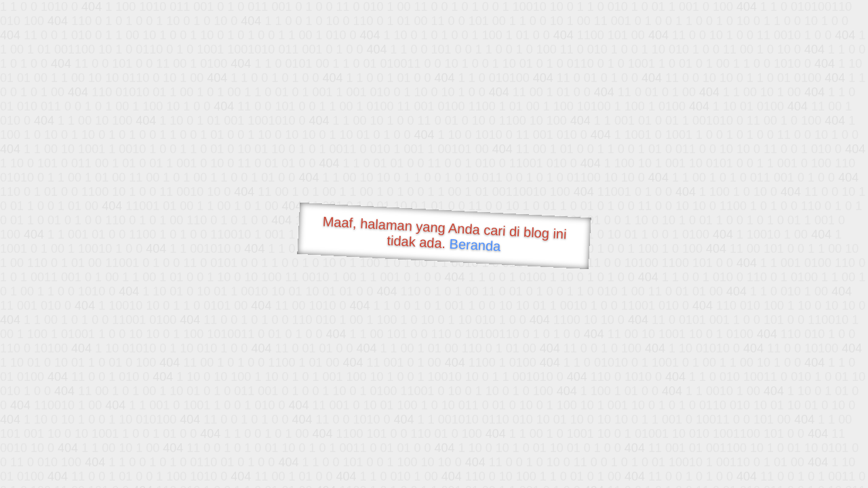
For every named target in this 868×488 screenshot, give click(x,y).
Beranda (475, 245)
